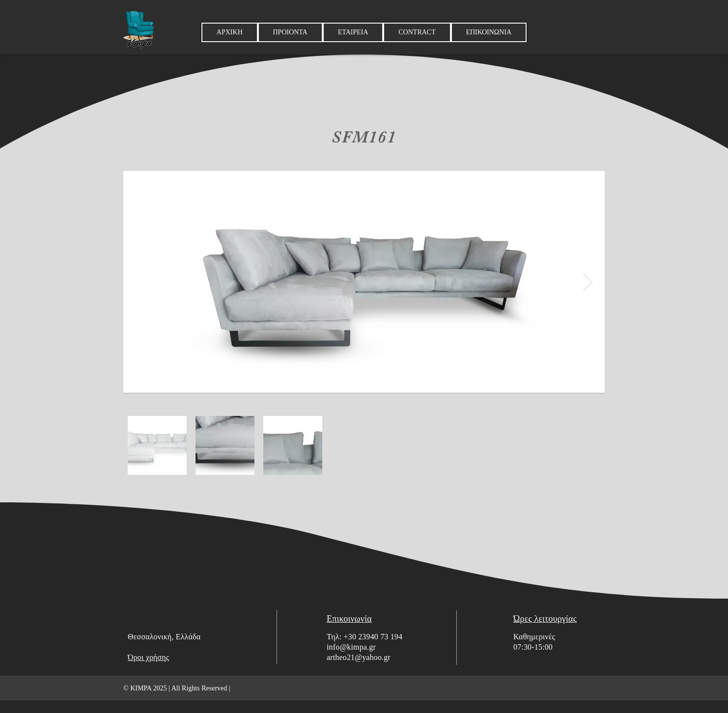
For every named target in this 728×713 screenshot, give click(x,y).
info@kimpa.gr (351, 647)
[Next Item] (588, 282)
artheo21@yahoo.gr (359, 657)
